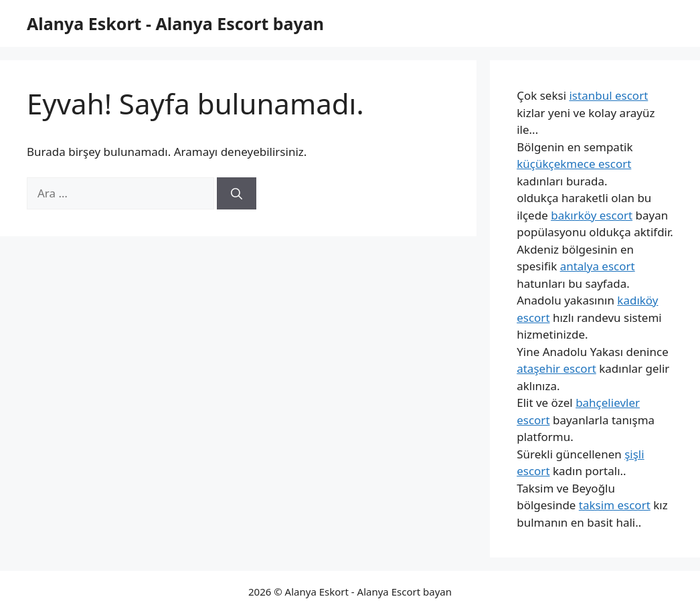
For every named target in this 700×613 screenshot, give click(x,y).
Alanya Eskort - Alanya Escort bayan (175, 23)
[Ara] (237, 193)
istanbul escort (608, 95)
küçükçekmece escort (574, 164)
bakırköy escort (592, 215)
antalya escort (598, 266)
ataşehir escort (556, 368)
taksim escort (615, 505)
